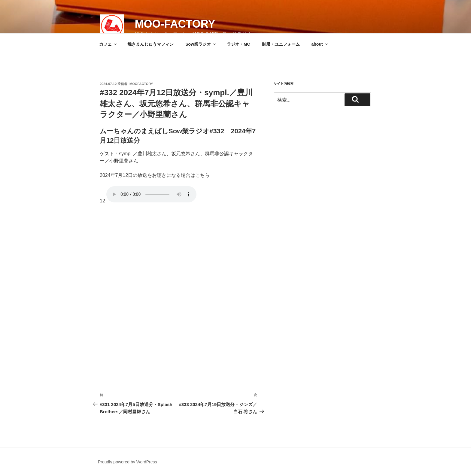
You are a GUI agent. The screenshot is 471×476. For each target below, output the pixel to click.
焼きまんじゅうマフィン (150, 44)
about (320, 44)
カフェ (108, 44)
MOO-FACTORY (175, 24)
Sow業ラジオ (201, 44)
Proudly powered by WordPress (128, 462)
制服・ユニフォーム (281, 44)
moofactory (141, 84)
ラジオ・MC (239, 44)
